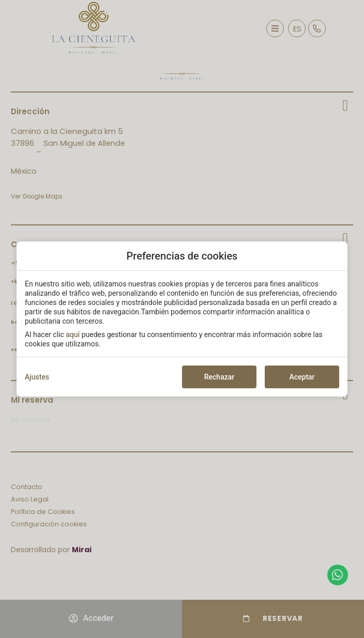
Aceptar (302, 377)
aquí (73, 335)
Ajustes (37, 377)
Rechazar (219, 377)
